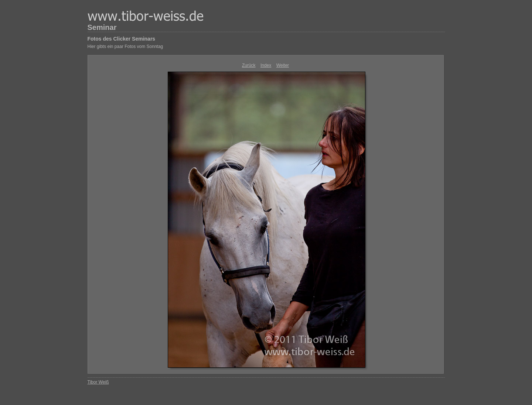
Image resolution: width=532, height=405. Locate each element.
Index (266, 65)
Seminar (102, 27)
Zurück (249, 65)
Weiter (283, 65)
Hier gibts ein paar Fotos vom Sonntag (125, 47)
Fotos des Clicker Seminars (122, 39)
